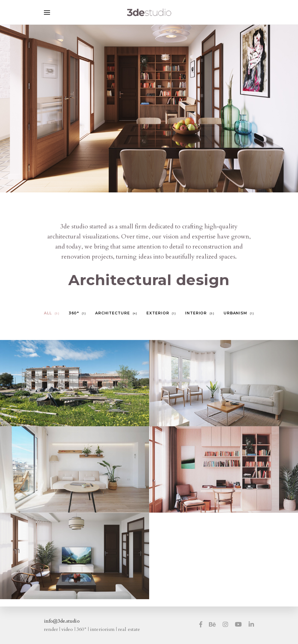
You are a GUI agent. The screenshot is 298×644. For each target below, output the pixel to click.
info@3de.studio (62, 621)
